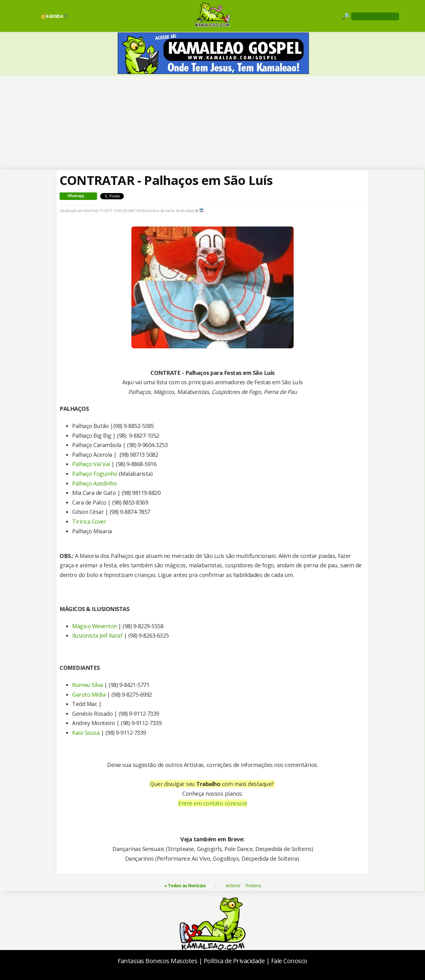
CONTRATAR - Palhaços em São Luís (166, 180)
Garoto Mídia (89, 694)
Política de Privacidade (234, 961)
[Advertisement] (213, 123)
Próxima (253, 885)
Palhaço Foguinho (95, 474)
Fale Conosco (289, 961)
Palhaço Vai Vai (91, 464)
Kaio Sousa (86, 733)
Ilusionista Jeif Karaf (97, 635)
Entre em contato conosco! (212, 803)
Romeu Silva (88, 685)
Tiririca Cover (89, 521)
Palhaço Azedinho (94, 483)
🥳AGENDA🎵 (54, 16)
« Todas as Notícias (185, 885)
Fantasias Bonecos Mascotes (157, 961)
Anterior (233, 885)
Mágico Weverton (95, 626)
